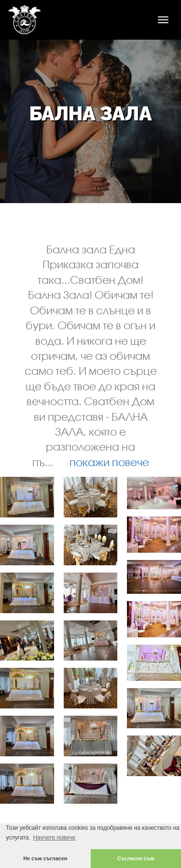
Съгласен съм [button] (136, 858)
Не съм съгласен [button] (45, 858)
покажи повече (109, 462)
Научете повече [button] (54, 838)
